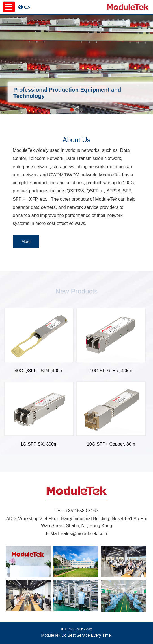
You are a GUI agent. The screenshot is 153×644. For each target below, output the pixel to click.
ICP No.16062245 (77, 629)
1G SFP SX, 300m (39, 444)
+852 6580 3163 (82, 511)
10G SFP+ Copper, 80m (111, 444)
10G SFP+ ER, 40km (111, 371)
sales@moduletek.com (84, 534)
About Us (77, 140)
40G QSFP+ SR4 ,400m (39, 371)
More (26, 242)
